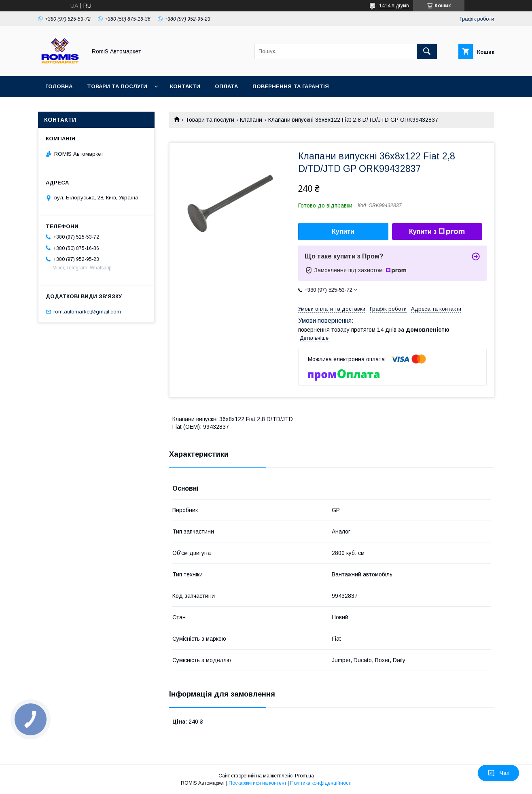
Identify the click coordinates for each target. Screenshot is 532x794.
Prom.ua (304, 776)
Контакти (185, 86)
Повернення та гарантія (291, 86)
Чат (498, 773)
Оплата (226, 86)
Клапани (251, 120)
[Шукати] (427, 51)
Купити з (437, 232)
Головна (59, 86)
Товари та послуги (117, 86)
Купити (343, 232)
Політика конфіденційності (321, 783)
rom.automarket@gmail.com (87, 312)
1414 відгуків (394, 6)
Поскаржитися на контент (258, 783)
